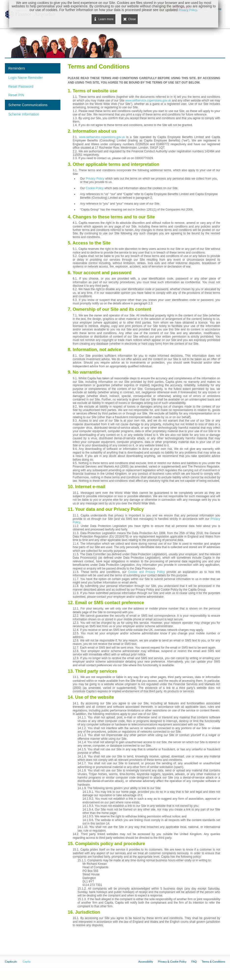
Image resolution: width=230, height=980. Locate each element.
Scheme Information (24, 114)
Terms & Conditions (213, 962)
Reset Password (21, 86)
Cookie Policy (95, 188)
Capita (27, 962)
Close (132, 19)
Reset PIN (16, 95)
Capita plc (11, 962)
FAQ (194, 962)
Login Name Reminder (26, 78)
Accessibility (146, 962)
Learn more (106, 19)
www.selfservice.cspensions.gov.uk (148, 100)
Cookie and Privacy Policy (146, 572)
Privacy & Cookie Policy (172, 962)
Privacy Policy (95, 179)
